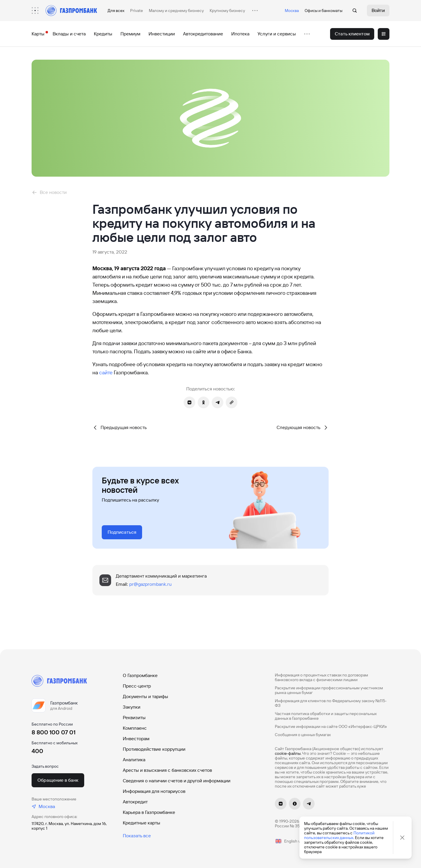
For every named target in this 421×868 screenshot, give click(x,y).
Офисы (311, 11)
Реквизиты (134, 718)
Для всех (116, 11)
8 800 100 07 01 (54, 732)
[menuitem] (38, 11)
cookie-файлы (288, 753)
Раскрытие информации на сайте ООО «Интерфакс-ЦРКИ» (331, 726)
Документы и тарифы (145, 696)
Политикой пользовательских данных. (339, 835)
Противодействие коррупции (154, 749)
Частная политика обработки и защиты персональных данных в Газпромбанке (326, 716)
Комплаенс (135, 728)
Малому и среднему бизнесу (176, 11)
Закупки (132, 707)
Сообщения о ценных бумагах (303, 735)
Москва (292, 11)
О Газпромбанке (140, 675)
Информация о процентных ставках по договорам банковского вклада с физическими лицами (321, 677)
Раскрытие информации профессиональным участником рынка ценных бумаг (329, 690)
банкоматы (332, 11)
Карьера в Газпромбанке (149, 812)
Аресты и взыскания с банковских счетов (167, 770)
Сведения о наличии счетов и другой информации (177, 781)
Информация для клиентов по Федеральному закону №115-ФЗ (331, 703)
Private (137, 11)
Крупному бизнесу (227, 11)
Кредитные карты (142, 823)
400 (37, 751)
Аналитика (134, 760)
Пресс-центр (137, 686)
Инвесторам (136, 739)
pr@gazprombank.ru (150, 584)
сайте (106, 372)
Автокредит (135, 802)
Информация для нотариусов (154, 791)
